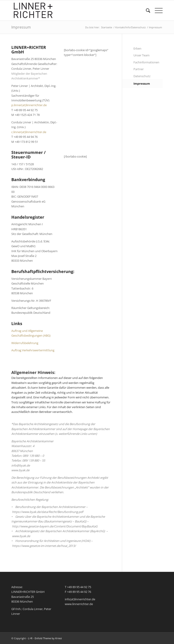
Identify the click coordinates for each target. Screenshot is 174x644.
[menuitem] (146, 10)
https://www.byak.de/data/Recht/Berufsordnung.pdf (48, 512)
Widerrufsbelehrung (25, 343)
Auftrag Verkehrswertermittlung (33, 350)
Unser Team (141, 55)
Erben (137, 48)
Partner (139, 69)
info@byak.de (21, 465)
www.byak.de (20, 470)
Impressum (21, 27)
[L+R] (33, 10)
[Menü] (156, 10)
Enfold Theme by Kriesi (48, 638)
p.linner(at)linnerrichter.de (29, 105)
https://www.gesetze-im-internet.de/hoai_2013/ (44, 546)
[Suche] (146, 10)
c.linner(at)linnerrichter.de (29, 132)
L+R (30, 638)
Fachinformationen (146, 62)
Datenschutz (142, 76)
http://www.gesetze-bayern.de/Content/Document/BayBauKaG (55, 526)
